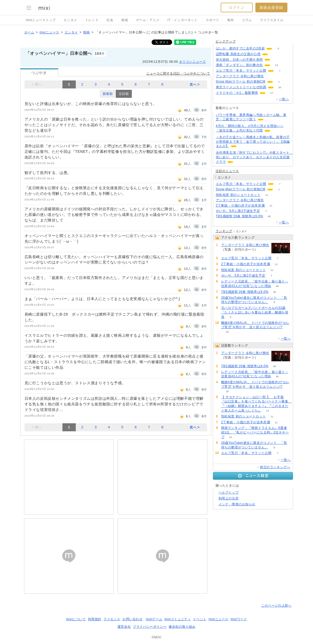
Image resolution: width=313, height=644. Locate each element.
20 (280, 87)
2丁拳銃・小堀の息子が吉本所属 (240, 205)
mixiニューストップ (41, 20)
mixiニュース (49, 32)
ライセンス (112, 619)
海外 (230, 20)
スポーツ (212, 20)
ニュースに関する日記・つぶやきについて (178, 73)
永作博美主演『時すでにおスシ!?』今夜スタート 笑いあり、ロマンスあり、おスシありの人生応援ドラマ (254, 157)
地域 (124, 20)
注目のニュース (227, 171)
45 (269, 216)
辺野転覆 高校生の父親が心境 (238, 54)
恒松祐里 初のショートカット (238, 195)
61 (274, 54)
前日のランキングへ (275, 467)
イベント (200, 619)
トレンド (92, 20)
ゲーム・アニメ (148, 20)
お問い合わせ (133, 619)
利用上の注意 (229, 498)
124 (277, 60)
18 (227, 332)
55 (270, 76)
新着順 (108, 94)
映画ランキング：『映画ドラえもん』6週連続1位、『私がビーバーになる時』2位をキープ (255, 432)
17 (272, 93)
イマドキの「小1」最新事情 (237, 93)
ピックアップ (226, 41)
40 (277, 286)
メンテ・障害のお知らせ (237, 504)
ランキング (224, 231)
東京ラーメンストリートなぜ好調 (241, 87)
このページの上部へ (276, 606)
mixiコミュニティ (178, 619)
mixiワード (239, 619)
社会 (110, 20)
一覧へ (284, 99)
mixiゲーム (154, 619)
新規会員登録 (271, 7)
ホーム (29, 32)
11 (267, 195)
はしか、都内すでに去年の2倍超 (240, 48)
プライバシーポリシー (150, 627)
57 (270, 200)
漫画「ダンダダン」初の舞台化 (239, 65)
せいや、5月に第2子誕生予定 (238, 211)
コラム (247, 20)
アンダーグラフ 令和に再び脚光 (240, 76)
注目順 (124, 94)
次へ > (195, 84)
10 (231, 437)
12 (268, 411)
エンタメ (70, 20)
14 (276, 65)
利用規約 (95, 619)
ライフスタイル (272, 20)
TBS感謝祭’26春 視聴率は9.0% (239, 216)
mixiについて (76, 619)
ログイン (236, 7)
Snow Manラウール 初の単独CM (241, 82)
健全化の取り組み (182, 627)
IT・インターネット (183, 20)
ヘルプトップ (229, 492)
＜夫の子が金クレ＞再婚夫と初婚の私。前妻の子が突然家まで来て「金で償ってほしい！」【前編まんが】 (253, 142)
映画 (87, 32)
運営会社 (124, 627)
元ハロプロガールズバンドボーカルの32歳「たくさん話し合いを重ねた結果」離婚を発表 (255, 312)
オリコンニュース (193, 62)
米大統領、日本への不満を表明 (239, 60)
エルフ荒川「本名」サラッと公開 (241, 71)
